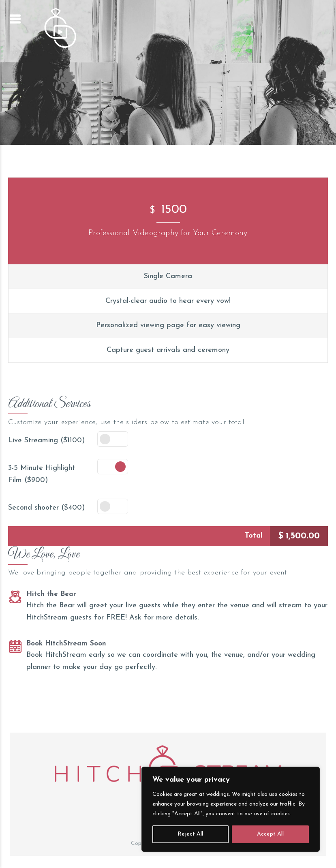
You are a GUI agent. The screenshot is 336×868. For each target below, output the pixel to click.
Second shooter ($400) (46, 508)
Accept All (270, 834)
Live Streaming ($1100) (46, 440)
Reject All (190, 834)
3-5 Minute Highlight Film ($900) (42, 474)
